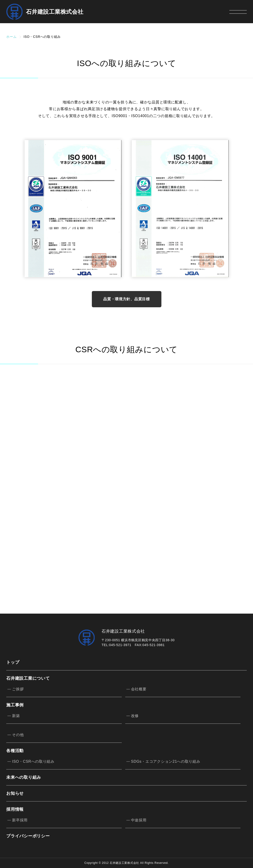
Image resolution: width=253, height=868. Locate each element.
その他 (18, 735)
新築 (16, 716)
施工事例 (15, 705)
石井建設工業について (28, 678)
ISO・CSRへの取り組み (33, 761)
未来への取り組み (24, 777)
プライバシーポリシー (28, 836)
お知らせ (15, 793)
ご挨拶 (18, 689)
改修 (135, 716)
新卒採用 (20, 820)
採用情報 (15, 809)
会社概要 (139, 689)
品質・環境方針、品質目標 (126, 299)
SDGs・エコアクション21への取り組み (166, 761)
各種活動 (15, 751)
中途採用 (139, 820)
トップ (13, 662)
